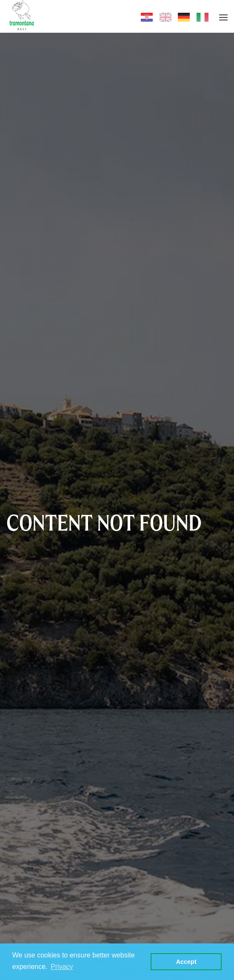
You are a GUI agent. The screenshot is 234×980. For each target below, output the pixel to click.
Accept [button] (186, 962)
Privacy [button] (62, 967)
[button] (223, 17)
